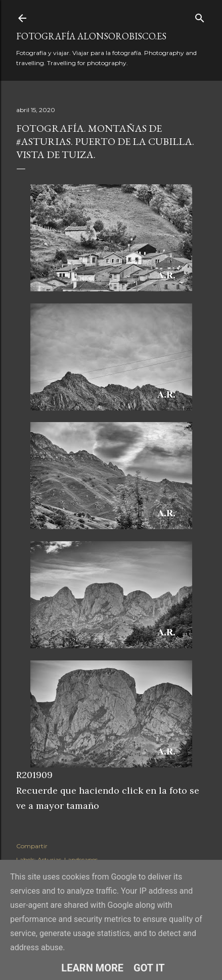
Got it (149, 968)
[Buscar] (200, 16)
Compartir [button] (32, 846)
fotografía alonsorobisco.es (91, 36)
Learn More (92, 968)
